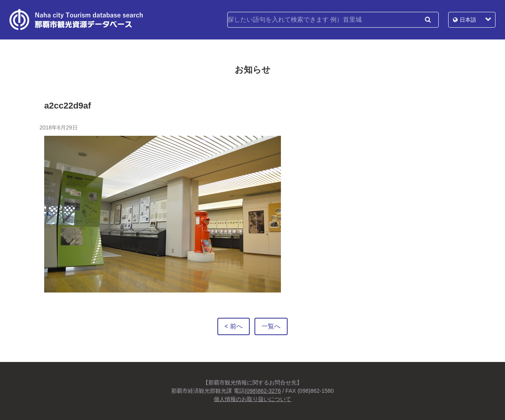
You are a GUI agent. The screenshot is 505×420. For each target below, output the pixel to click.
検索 (428, 20)
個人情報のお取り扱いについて (252, 399)
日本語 (468, 20)
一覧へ (271, 326)
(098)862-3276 (263, 391)
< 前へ (234, 326)
